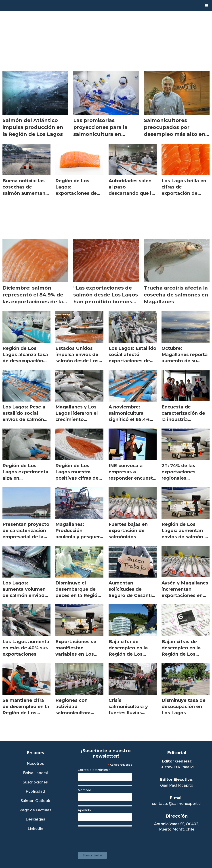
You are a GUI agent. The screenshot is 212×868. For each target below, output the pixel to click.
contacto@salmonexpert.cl (177, 804)
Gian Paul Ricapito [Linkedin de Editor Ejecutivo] (177, 785)
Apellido (84, 810)
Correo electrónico (94, 770)
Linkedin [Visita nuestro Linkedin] (35, 829)
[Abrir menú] (206, 6)
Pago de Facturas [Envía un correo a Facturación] (35, 810)
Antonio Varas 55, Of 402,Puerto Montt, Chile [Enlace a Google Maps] (177, 827)
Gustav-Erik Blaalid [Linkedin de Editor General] (177, 767)
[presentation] (112, 837)
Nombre (84, 790)
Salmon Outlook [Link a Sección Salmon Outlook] (35, 801)
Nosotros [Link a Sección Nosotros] (35, 764)
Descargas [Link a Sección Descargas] (35, 819)
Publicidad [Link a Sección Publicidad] (35, 792)
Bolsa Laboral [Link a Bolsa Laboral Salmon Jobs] (35, 773)
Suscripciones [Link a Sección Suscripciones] (35, 782)
